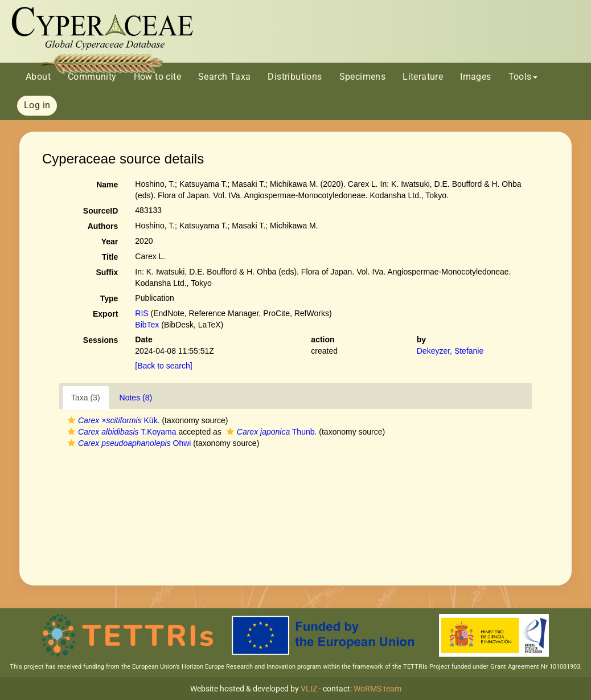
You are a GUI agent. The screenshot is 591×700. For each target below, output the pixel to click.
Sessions (100, 340)
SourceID (100, 211)
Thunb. (270, 432)
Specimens (363, 77)
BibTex (147, 325)
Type (109, 298)
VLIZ (309, 689)
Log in (37, 105)
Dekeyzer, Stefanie (450, 351)
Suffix (107, 272)
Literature (423, 77)
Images (475, 77)
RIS (141, 313)
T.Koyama (121, 432)
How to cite (157, 77)
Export (105, 314)
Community (92, 77)
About (38, 77)
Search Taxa (224, 77)
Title (110, 257)
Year (110, 241)
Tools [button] (523, 77)
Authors (103, 226)
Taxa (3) (86, 398)
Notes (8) (136, 398)
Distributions (295, 77)
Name (107, 185)
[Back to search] (163, 366)
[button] (71, 420)
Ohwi (128, 443)
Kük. (112, 420)
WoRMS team (377, 689)
